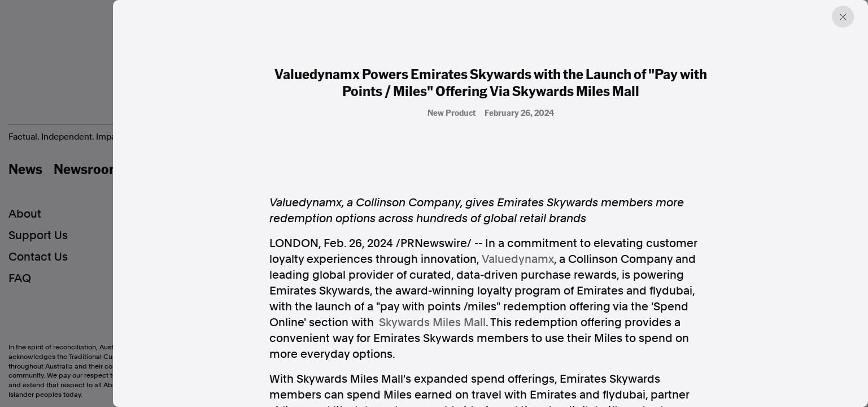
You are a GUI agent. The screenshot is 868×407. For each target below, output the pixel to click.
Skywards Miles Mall (432, 322)
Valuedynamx (518, 259)
